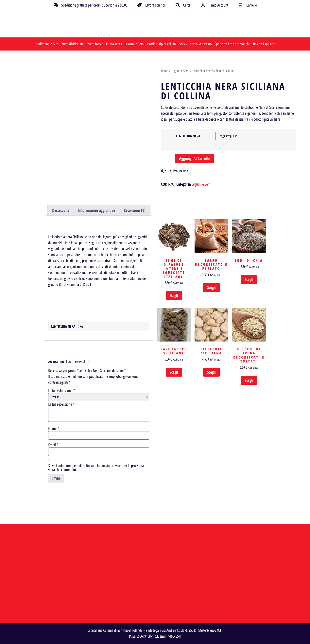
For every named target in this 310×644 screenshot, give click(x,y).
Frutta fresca (95, 44)
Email (53, 445)
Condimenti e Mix (46, 44)
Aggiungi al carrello (194, 158)
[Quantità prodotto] (167, 159)
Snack (183, 44)
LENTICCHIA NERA (188, 136)
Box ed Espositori (265, 44)
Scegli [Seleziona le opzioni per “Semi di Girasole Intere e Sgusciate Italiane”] (174, 295)
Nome (54, 429)
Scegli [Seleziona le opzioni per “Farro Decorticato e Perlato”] (211, 287)
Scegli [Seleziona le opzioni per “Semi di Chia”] (249, 279)
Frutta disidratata (72, 44)
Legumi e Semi (135, 44)
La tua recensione (61, 404)
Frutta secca (114, 44)
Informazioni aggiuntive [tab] (97, 210)
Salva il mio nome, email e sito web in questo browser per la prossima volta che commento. (96, 468)
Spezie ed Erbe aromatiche (232, 44)
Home (164, 71)
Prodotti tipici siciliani (162, 44)
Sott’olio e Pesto (201, 44)
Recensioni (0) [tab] (135, 210)
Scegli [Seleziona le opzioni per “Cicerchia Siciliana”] (211, 372)
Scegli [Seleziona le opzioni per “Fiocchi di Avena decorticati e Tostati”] (249, 380)
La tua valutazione (62, 391)
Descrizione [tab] (61, 210)
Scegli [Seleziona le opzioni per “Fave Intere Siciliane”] (174, 372)
